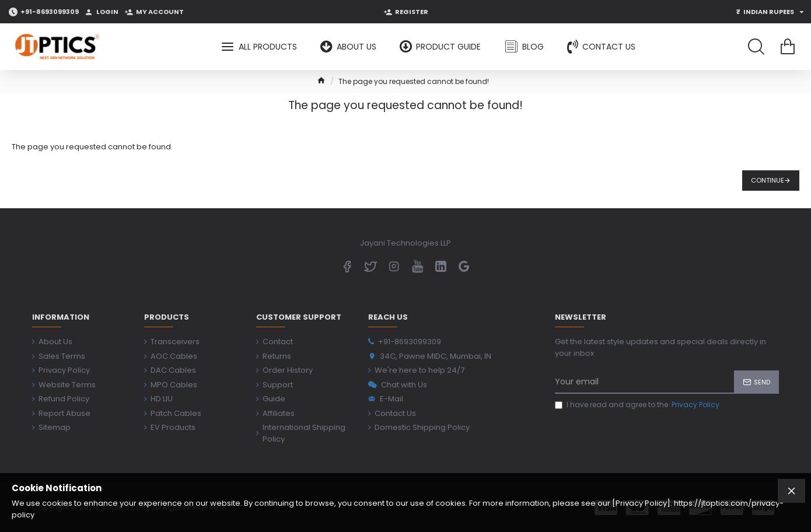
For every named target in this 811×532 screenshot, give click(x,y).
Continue (768, 180)
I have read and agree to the (638, 405)
